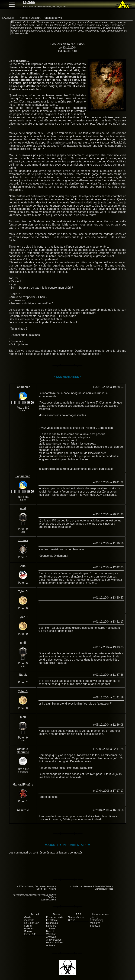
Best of (50, 931)
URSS (72, 920)
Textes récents (76, 917)
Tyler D (23, 591)
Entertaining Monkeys (97, 921)
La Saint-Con (32, 923)
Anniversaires (54, 940)
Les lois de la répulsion (68, 44)
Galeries (29, 928)
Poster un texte (55, 917)
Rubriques (52, 923)
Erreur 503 (30, 934)
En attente (52, 920)
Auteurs (51, 945)
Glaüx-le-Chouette (23, 751)
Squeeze (95, 926)
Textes (57, 914)
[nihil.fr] (94, 917)
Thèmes (23, 18)
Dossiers (51, 926)
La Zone (29, 2)
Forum (28, 926)
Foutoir (28, 931)
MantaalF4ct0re (23, 785)
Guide (28, 917)
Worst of (51, 934)
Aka (23, 566)
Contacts (29, 920)
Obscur (35, 18)
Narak (67, 51)
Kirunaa (23, 540)
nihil (74, 51)
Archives (51, 937)
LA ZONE (8, 18)
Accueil (35, 914)
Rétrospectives (55, 943)
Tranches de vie (52, 18)
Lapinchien (23, 387)
